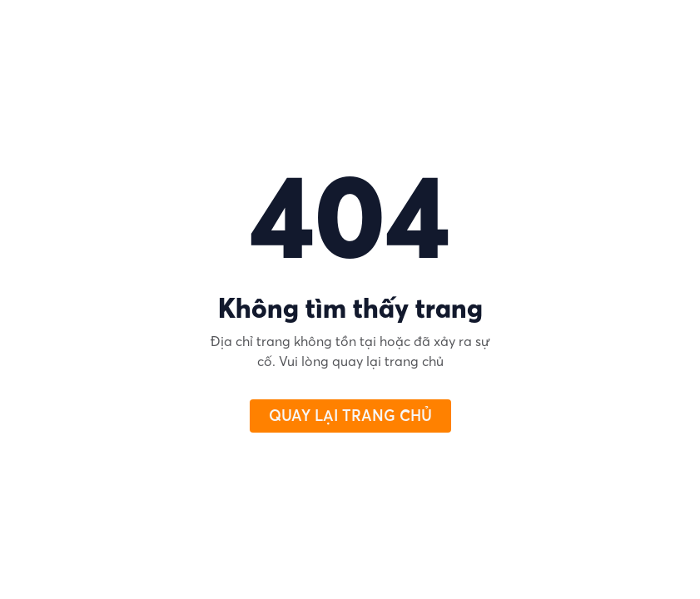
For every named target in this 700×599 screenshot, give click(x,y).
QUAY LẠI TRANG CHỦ (350, 416)
